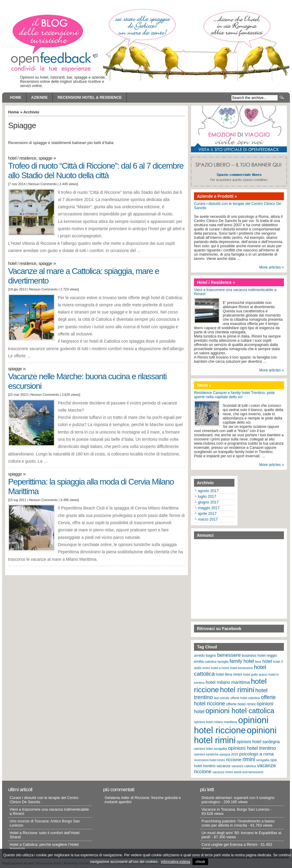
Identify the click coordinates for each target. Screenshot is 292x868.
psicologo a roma (256, 754)
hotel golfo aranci (255, 674)
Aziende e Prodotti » (217, 196)
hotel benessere (242, 668)
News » (204, 385)
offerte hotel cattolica (245, 698)
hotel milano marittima (228, 682)
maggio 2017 (209, 508)
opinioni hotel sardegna (258, 742)
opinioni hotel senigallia (210, 749)
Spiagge (45, 158)
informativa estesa (176, 862)
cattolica (211, 662)
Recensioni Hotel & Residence (90, 98)
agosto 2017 (208, 491)
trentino (209, 766)
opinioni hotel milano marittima (216, 722)
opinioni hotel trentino (252, 748)
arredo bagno (205, 656)
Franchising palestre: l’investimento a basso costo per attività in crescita (238, 823)
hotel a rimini (220, 668)
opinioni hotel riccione (231, 725)
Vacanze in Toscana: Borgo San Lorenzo (235, 809)
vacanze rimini (223, 772)
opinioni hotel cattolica (240, 711)
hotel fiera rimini (229, 674)
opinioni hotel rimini (235, 735)
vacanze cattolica (244, 766)
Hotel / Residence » (216, 282)
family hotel (242, 661)
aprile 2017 (207, 514)
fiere (258, 662)
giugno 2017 (208, 502)
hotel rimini (237, 690)
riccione (234, 760)
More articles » (271, 267)
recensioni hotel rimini (209, 760)
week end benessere (249, 772)
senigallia (263, 760)
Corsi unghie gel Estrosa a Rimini (229, 845)
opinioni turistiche (206, 754)
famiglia (223, 662)
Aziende (39, 98)
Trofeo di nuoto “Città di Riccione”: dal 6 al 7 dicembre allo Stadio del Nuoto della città (96, 171)
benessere (229, 655)
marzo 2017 (208, 519)
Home (16, 98)
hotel (267, 661)
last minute (222, 698)
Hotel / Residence (22, 158)
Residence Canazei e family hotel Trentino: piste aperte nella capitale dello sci (234, 395)
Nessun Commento (42, 184)
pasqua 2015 (229, 754)
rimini (249, 759)
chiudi (200, 862)
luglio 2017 (207, 497)
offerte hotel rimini (241, 704)
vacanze (223, 766)
